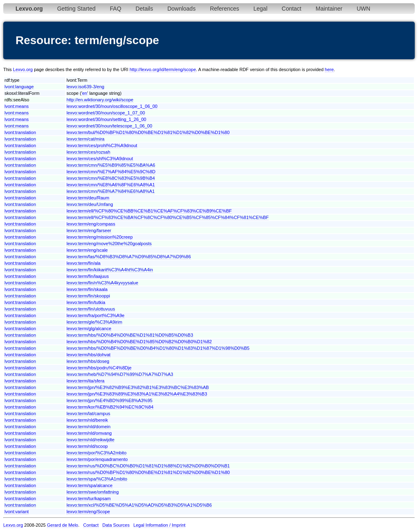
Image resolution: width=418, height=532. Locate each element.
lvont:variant (17, 512)
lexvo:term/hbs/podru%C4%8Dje (99, 368)
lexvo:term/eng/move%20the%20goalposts (109, 244)
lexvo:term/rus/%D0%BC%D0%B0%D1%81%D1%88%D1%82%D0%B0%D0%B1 (148, 466)
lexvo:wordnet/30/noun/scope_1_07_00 (106, 113)
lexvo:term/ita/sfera (86, 381)
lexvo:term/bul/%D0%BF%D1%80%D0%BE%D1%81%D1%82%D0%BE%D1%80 (148, 132)
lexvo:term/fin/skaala (87, 289)
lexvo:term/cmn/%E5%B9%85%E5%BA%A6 (111, 165)
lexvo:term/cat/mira (86, 139)
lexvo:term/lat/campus (88, 414)
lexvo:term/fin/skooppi (88, 296)
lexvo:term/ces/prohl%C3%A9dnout (102, 145)
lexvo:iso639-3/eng (85, 87)
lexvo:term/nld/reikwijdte (90, 440)
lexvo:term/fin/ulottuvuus (91, 309)
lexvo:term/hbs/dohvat (89, 355)
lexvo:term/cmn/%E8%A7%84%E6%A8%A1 (111, 191)
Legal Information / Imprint (160, 525)
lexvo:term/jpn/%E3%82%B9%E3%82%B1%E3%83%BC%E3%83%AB (138, 387)
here (329, 69)
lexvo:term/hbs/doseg (88, 361)
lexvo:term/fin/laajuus (88, 276)
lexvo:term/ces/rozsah (88, 152)
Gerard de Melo (62, 525)
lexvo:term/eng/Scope (88, 512)
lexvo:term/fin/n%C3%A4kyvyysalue (102, 283)
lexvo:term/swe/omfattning (93, 492)
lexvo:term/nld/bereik (87, 420)
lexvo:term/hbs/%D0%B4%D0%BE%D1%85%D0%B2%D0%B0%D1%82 (139, 342)
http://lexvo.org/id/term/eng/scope (163, 69)
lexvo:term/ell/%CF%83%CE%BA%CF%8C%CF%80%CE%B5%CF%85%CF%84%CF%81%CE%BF (168, 217)
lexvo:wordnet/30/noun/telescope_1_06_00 (109, 126)
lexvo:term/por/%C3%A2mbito (97, 453)
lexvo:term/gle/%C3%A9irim (94, 322)
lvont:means (17, 106)
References (225, 9)
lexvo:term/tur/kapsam (89, 498)
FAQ (116, 9)
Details (144, 9)
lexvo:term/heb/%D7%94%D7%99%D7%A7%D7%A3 (120, 374)
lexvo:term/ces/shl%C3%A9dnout (100, 159)
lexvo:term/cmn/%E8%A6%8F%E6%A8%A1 (111, 185)
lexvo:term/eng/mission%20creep (100, 237)
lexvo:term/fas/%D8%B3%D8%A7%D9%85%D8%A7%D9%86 (129, 257)
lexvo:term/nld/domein (89, 427)
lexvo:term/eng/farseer (89, 230)
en (84, 93)
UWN (364, 9)
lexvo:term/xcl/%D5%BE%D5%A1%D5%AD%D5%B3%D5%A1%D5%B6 (139, 505)
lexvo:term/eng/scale (87, 250)
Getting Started (76, 9)
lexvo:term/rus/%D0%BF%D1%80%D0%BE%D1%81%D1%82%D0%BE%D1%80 (148, 472)
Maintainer (329, 9)
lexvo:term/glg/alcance (89, 329)
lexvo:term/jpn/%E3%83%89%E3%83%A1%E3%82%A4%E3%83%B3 (137, 394)
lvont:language (19, 87)
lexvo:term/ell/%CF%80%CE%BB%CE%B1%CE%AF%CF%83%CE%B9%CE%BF (149, 211)
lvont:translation (20, 132)
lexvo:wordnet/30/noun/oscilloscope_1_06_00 (112, 106)
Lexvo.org (23, 69)
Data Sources (116, 525)
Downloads (181, 9)
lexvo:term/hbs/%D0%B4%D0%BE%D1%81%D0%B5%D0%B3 (130, 335)
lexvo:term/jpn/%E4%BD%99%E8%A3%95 (109, 400)
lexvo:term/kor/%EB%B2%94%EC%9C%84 (110, 407)
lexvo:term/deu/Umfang (90, 204)
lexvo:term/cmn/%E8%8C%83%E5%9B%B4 (111, 178)
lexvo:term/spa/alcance (90, 485)
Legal (260, 9)
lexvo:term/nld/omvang (89, 433)
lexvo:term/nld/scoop (87, 446)
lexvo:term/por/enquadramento (97, 459)
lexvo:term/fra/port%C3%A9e (96, 315)
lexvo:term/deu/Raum (88, 198)
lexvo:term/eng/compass (91, 224)
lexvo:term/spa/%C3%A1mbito (97, 479)
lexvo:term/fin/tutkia (86, 302)
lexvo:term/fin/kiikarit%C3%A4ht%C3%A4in (110, 270)
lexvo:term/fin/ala (83, 263)
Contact (291, 9)
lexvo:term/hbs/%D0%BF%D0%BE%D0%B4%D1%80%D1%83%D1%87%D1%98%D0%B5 (158, 348)
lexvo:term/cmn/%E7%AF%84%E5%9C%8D (111, 172)
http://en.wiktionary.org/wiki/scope (100, 100)
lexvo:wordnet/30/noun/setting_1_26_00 (106, 119)
